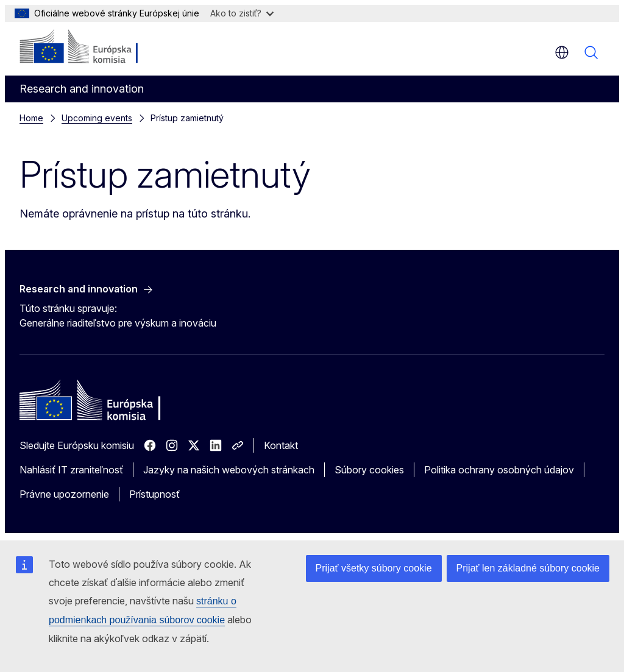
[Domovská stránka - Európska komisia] (94, 48)
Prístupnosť (154, 494)
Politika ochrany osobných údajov (499, 470)
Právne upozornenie (64, 494)
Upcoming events (97, 118)
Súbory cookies (369, 470)
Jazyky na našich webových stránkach (229, 470)
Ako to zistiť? (242, 13)
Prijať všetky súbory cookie (374, 568)
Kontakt (281, 445)
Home (31, 118)
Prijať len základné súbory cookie (528, 568)
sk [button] (562, 52)
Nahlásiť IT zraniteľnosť (71, 470)
